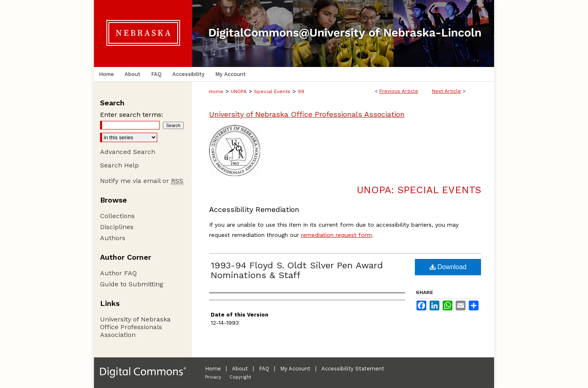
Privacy (213, 377)
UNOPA (239, 91)
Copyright (240, 377)
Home (216, 91)
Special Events (272, 91)
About (240, 369)
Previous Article (399, 91)
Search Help (119, 165)
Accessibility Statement (353, 369)
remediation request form (336, 235)
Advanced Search (128, 152)
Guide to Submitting (132, 284)
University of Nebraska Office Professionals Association (307, 114)
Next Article (447, 91)
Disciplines (117, 227)
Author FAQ (118, 273)
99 (301, 91)
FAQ (264, 369)
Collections (117, 216)
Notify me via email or (142, 181)
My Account (295, 369)
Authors (113, 238)
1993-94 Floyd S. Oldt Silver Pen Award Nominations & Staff (297, 270)
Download (448, 267)
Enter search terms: (131, 115)
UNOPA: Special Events (419, 190)
